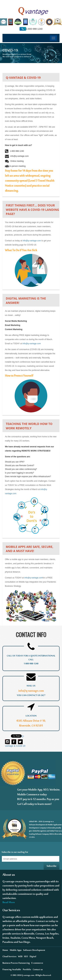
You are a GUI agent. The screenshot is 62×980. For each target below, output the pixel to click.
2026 (19, 976)
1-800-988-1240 (14, 151)
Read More (9, 903)
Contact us (38, 970)
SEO (26, 957)
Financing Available (12, 970)
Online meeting (14, 161)
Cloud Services (9, 957)
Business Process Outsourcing (16, 964)
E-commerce (37, 964)
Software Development (34, 951)
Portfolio (27, 970)
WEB (20, 957)
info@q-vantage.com (17, 156)
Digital (33, 957)
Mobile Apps (16, 951)
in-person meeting (15, 166)
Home (5, 951)
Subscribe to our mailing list (15, 853)
